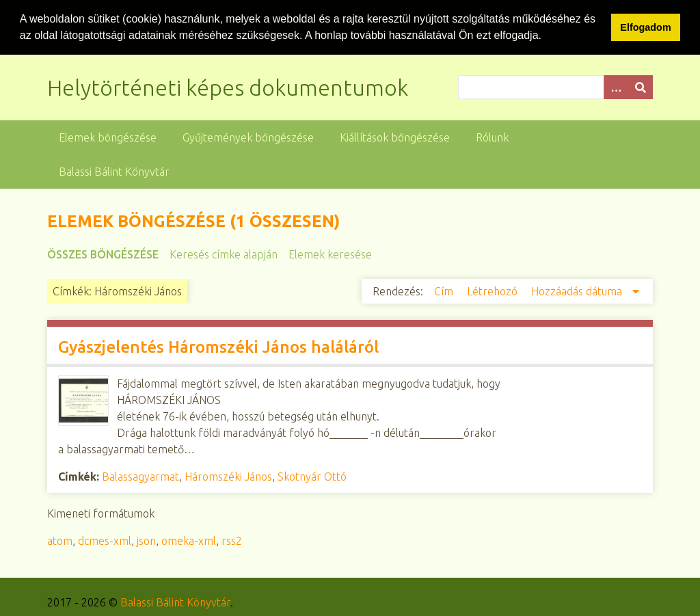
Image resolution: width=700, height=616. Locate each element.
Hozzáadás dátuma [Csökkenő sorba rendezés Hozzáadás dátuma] (578, 291)
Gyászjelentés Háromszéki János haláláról (218, 346)
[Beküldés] (641, 86)
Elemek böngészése (108, 137)
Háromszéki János (228, 476)
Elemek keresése (330, 254)
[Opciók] (616, 86)
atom (60, 540)
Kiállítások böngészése (395, 137)
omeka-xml (189, 540)
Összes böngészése (103, 254)
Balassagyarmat (140, 476)
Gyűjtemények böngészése (248, 137)
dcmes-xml (105, 540)
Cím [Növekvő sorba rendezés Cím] (445, 291)
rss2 (232, 540)
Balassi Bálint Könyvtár (114, 171)
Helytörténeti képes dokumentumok (228, 87)
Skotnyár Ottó (312, 476)
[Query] (555, 86)
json (146, 540)
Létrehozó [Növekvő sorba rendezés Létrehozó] (494, 291)
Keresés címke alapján (224, 254)
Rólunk (492, 137)
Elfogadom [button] (645, 27)
